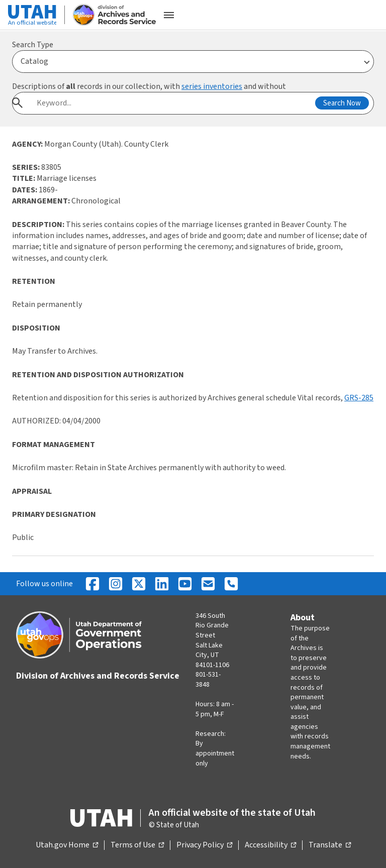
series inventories (212, 86)
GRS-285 (359, 398)
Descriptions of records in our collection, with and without (149, 86)
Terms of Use (137, 845)
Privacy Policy (204, 845)
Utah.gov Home (67, 845)
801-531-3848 (208, 680)
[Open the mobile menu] (169, 15)
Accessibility (270, 845)
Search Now (342, 103)
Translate (330, 845)
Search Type (33, 45)
